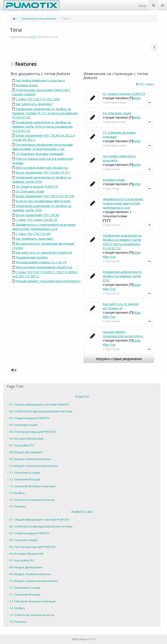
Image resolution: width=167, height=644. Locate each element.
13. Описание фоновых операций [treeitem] (32, 486)
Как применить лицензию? (35, 239)
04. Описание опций (30, 191)
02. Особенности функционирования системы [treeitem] (41, 411)
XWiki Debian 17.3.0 (84, 639)
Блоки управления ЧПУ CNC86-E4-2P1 (43, 172)
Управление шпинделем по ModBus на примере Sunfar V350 (42, 208)
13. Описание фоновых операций (39, 154)
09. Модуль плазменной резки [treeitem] (30, 459)
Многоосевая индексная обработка (42, 168)
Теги (65, 19)
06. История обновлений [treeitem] (26, 438)
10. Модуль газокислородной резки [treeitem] (34, 466)
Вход (142, 6)
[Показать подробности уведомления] (149, 103)
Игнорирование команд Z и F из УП (41, 262)
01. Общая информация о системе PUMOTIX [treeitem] (39, 404)
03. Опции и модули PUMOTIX (37, 186)
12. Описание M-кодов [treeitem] (25, 479)
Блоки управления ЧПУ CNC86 (37, 215)
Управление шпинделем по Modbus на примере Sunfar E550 (42, 179)
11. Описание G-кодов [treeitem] (25, 473)
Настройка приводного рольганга (40, 80)
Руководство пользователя (39, 19)
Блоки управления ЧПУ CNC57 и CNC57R (45, 196)
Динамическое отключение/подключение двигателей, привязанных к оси (44, 227)
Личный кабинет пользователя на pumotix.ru (48, 281)
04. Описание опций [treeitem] (23, 425)
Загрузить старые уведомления (119, 359)
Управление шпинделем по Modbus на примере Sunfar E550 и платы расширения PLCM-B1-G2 (42, 126)
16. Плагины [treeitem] (18, 506)
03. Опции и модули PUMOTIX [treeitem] (29, 418)
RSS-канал (145, 84)
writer (137, 98)
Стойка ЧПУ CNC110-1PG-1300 (38, 99)
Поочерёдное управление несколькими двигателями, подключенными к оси (42, 147)
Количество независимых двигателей (43, 201)
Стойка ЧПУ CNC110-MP (33, 234)
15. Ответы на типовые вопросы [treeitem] (32, 500)
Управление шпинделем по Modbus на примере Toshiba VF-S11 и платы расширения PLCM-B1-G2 (45, 113)
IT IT (33, 37)
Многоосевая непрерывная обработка (44, 267)
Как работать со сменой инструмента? (44, 252)
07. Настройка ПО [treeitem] (22, 445)
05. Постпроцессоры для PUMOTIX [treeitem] (33, 432)
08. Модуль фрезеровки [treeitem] (26, 452)
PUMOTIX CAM (82, 512)
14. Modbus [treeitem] (17, 493)
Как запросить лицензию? (34, 104)
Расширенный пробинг (32, 257)
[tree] (82, 456)
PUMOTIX (82, 397)
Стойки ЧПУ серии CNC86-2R (36, 220)
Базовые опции (27, 85)
